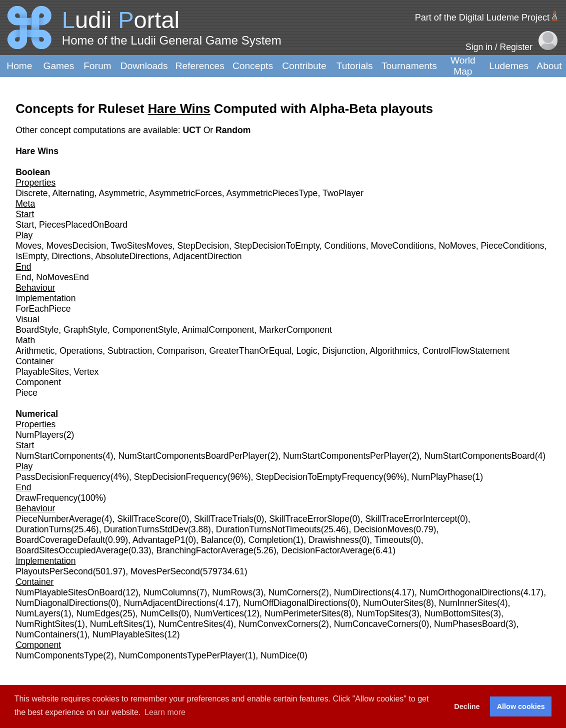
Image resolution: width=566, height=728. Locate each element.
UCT (193, 130)
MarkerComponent (295, 330)
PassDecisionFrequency (63, 477)
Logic (306, 351)
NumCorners (293, 592)
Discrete (32, 193)
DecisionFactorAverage (327, 550)
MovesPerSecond (165, 571)
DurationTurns (43, 529)
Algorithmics (393, 351)
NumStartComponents (59, 456)
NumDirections (363, 592)
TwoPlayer (343, 193)
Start (25, 225)
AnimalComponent (218, 330)
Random (233, 130)
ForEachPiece (43, 309)
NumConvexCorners (278, 624)
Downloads (144, 66)
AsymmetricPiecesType (272, 193)
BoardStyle (37, 330)
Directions (71, 256)
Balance (217, 540)
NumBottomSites (457, 613)
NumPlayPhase (442, 477)
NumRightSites (45, 624)
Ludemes (509, 66)
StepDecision (203, 246)
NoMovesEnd (62, 277)
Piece (26, 393)
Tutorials (355, 66)
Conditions (345, 246)
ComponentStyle (145, 330)
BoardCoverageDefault (60, 540)
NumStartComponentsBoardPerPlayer (192, 456)
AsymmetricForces (185, 193)
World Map (463, 66)
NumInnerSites (468, 603)
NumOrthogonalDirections (470, 592)
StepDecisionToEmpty (277, 246)
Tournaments (409, 66)
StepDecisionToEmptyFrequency (319, 477)
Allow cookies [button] (521, 706)
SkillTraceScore (148, 519)
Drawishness (334, 540)
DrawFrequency (46, 498)
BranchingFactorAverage (204, 550)
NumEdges (98, 613)
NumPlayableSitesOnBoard (69, 592)
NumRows (232, 592)
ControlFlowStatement (466, 351)
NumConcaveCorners (376, 624)
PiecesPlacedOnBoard (83, 225)
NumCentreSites (191, 624)
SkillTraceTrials (224, 519)
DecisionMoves (383, 529)
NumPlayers (39, 435)
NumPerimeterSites (303, 613)
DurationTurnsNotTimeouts (268, 529)
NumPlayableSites (128, 634)
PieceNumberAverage (58, 519)
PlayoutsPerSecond (54, 571)
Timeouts (392, 540)
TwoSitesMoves (142, 246)
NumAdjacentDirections (169, 603)
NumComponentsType (59, 655)
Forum (97, 66)
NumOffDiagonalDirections (295, 603)
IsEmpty (31, 256)
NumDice (278, 655)
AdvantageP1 (159, 540)
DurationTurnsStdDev (146, 529)
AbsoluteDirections (132, 256)
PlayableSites (42, 372)
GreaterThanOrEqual (250, 351)
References (200, 66)
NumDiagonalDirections (62, 603)
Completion (271, 540)
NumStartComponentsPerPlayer (346, 456)
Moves (28, 246)
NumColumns (170, 592)
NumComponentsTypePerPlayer (181, 655)
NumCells (159, 613)
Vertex (86, 372)
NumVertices (219, 613)
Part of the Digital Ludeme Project (482, 18)
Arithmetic (35, 351)
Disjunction (343, 351)
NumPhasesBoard (470, 624)
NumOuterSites (393, 603)
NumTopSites (383, 613)
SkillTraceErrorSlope (309, 519)
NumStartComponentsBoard (480, 456)
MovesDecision (76, 246)
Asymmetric (121, 193)
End (23, 277)
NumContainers (46, 634)
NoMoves (457, 246)
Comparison (181, 351)
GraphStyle (85, 330)
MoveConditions (402, 246)
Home (19, 66)
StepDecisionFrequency (181, 477)
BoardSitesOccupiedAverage (72, 550)
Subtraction (130, 351)
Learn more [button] (165, 712)
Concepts (253, 66)
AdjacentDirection (207, 256)
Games (59, 66)
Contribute (304, 66)
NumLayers (38, 613)
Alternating (73, 193)
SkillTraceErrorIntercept (411, 519)
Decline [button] (467, 706)
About (549, 66)
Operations (81, 351)
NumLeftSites (116, 624)
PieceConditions (512, 246)
